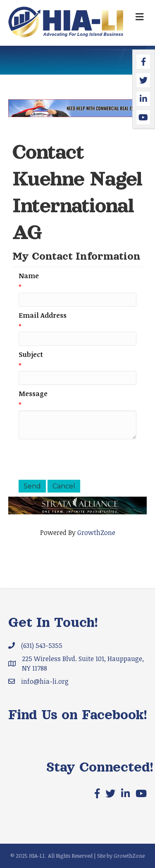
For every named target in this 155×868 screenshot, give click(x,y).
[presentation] (81, 460)
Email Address (43, 315)
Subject (31, 354)
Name (29, 276)
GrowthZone (96, 533)
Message (33, 394)
